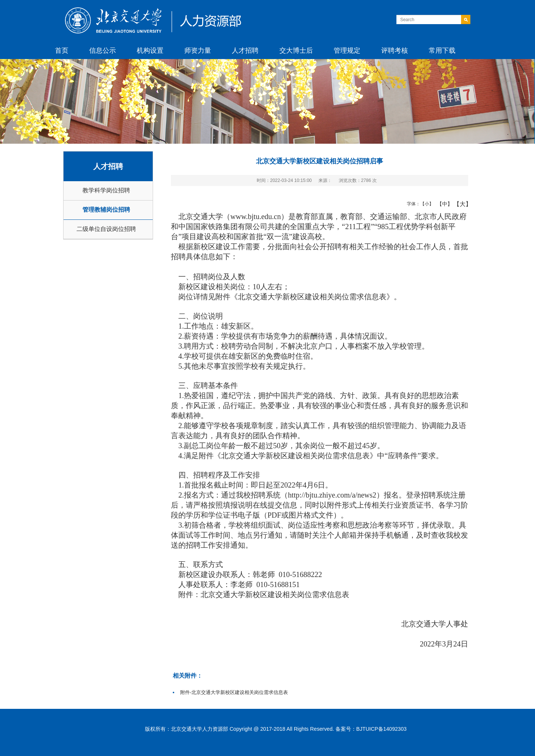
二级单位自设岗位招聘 (106, 229)
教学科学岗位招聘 (106, 190)
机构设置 (150, 50)
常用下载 (442, 50)
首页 (62, 50)
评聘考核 (395, 50)
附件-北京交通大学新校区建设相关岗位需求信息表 (234, 692)
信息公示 (103, 50)
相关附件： (188, 675)
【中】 (442, 204)
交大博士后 (296, 50)
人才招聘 (245, 50)
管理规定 (347, 50)
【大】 (459, 204)
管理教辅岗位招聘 (106, 210)
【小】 (425, 204)
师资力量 (198, 50)
